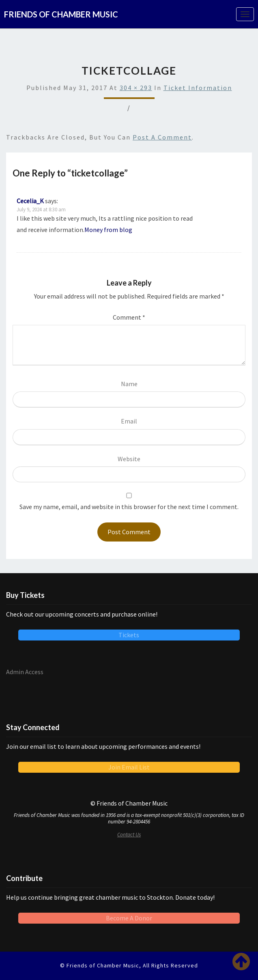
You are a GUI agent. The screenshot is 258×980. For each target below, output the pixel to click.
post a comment (162, 137)
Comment (129, 317)
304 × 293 (136, 88)
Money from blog (108, 230)
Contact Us (129, 835)
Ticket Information (198, 88)
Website (129, 459)
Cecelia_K (30, 201)
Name (129, 384)
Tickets (129, 635)
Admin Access (25, 672)
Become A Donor (129, 918)
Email (129, 421)
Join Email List (129, 767)
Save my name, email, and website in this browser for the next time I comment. (129, 507)
